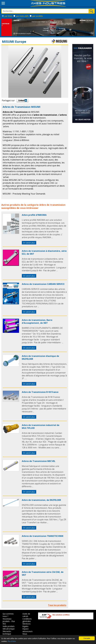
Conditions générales (27, 620)
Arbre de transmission (52, 205)
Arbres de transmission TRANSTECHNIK (43, 536)
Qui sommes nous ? (8, 615)
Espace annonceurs (28, 630)
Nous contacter (27, 635)
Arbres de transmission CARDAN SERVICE (43, 284)
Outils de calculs (26, 615)
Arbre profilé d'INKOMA (34, 215)
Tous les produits (57, 605)
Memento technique (7, 633)
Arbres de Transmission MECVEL (39, 461)
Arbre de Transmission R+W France (40, 392)
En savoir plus (29, 243)
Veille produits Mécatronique (9, 628)
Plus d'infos (12, 641)
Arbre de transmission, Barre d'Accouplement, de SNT (37, 321)
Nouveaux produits (7, 620)
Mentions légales (27, 625)
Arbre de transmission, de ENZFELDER (41, 500)
